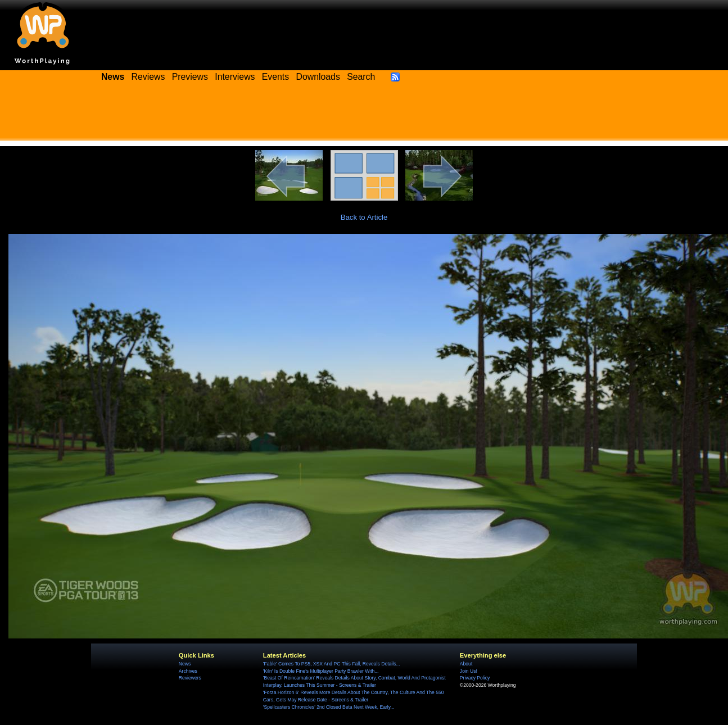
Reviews (148, 77)
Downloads (318, 77)
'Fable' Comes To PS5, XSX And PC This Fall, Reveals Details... (332, 664)
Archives (188, 671)
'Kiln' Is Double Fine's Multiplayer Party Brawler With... (321, 671)
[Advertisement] (364, 115)
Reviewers (190, 678)
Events (275, 77)
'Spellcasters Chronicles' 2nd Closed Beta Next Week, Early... (329, 707)
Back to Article (364, 217)
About (466, 664)
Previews (190, 77)
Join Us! (469, 671)
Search (361, 77)
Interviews (235, 77)
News (185, 664)
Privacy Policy (475, 678)
